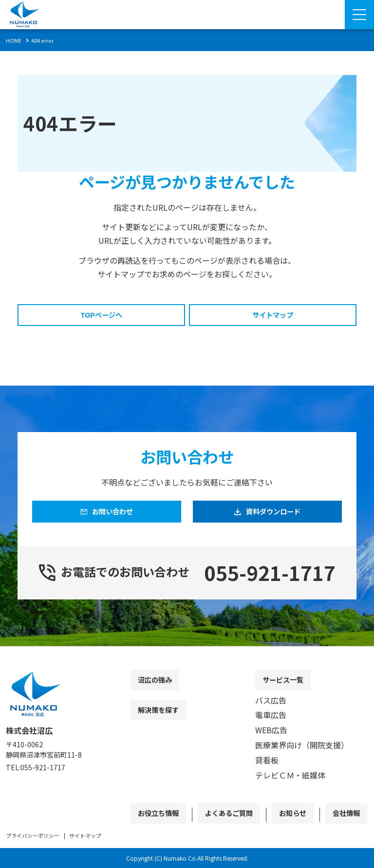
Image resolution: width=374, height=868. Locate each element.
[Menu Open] (359, 15)
